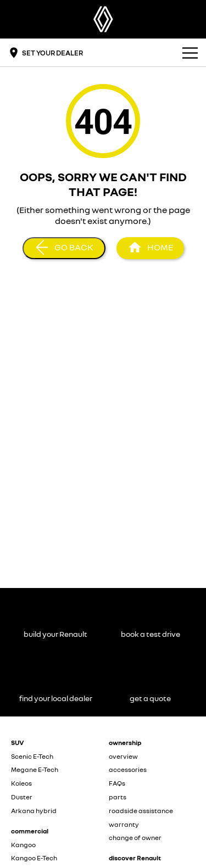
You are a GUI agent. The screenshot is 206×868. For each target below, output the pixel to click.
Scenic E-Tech (32, 756)
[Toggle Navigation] (190, 53)
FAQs (117, 783)
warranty (124, 824)
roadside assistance (141, 811)
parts (118, 797)
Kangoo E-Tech (34, 858)
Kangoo (23, 845)
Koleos (21, 783)
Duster (22, 797)
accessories (128, 769)
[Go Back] (64, 248)
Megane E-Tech (35, 769)
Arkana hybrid (34, 811)
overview (123, 756)
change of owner (135, 838)
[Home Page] (103, 19)
